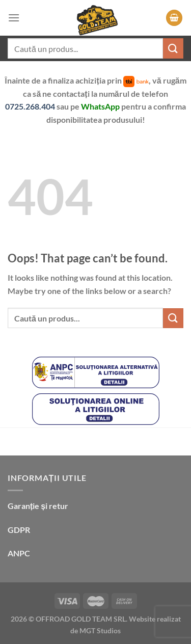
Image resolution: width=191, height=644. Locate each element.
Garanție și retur (38, 506)
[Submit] (173, 48)
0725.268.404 (31, 106)
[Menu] (14, 18)
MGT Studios (100, 630)
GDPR (19, 530)
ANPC (19, 553)
